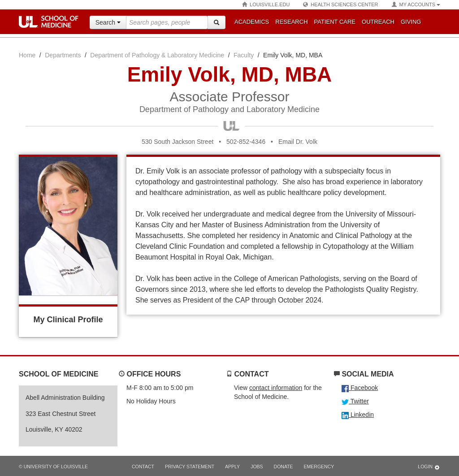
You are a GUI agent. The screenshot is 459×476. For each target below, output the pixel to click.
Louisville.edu (266, 5)
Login (429, 467)
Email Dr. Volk (298, 142)
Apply (232, 467)
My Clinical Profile (68, 320)
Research (291, 22)
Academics (252, 22)
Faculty (244, 55)
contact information (276, 388)
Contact (143, 467)
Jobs (257, 467)
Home (27, 55)
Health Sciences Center (340, 5)
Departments (63, 55)
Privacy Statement (190, 467)
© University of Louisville (53, 467)
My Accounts (416, 5)
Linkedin (358, 415)
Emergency (319, 467)
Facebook (360, 388)
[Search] (217, 22)
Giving (411, 22)
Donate (284, 467)
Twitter (355, 401)
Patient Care (335, 22)
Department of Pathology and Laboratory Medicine (229, 109)
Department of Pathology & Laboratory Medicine (157, 55)
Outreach (378, 22)
